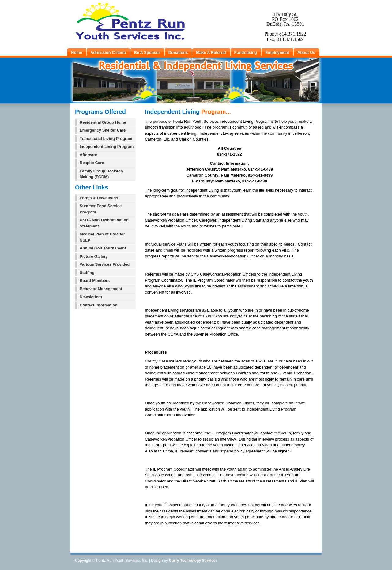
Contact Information (99, 305)
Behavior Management (101, 289)
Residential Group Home (103, 122)
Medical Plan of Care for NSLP (102, 237)
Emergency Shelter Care (103, 130)
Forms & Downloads (99, 198)
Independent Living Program (107, 146)
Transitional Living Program (106, 139)
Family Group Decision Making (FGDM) (101, 174)
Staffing (87, 273)
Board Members (95, 281)
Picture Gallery (94, 256)
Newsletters (91, 297)
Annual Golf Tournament (103, 248)
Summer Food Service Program (101, 209)
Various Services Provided (105, 264)
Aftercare (88, 155)
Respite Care (92, 163)
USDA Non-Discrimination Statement (104, 223)
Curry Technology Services (193, 561)
